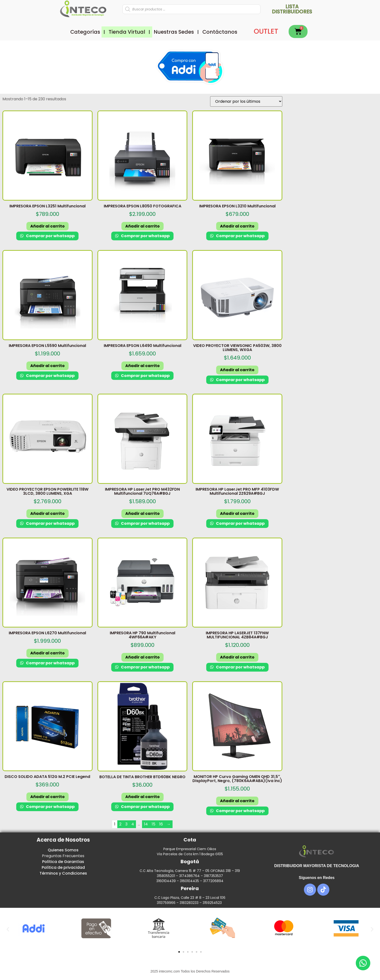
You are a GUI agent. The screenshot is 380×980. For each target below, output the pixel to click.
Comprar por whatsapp (50, 236)
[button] (8, 929)
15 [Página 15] (154, 824)
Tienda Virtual (127, 32)
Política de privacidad (63, 867)
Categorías (85, 32)
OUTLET (266, 31)
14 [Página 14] (146, 824)
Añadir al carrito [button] (47, 226)
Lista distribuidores (292, 9)
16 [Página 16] (161, 824)
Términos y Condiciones (63, 873)
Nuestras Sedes (174, 32)
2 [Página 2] (120, 824)
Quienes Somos (63, 850)
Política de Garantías (63, 862)
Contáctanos (220, 32)
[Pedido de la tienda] (246, 101)
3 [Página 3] (126, 824)
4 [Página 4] (133, 824)
